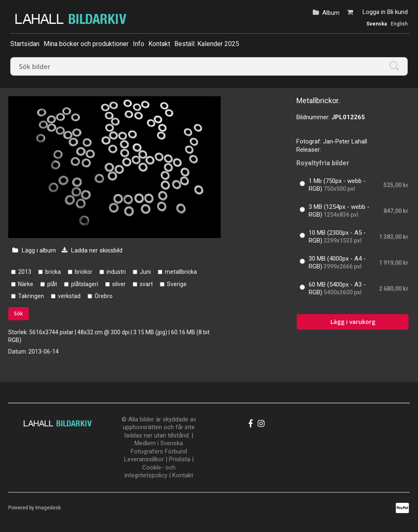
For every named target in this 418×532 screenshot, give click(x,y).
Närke (26, 284)
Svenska (376, 24)
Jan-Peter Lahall (345, 141)
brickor (84, 272)
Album (331, 13)
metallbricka (181, 272)
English (399, 24)
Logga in (374, 12)
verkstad (69, 296)
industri (116, 272)
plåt (52, 284)
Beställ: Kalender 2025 (207, 44)
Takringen (31, 296)
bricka (53, 272)
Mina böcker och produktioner (86, 44)
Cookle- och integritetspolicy (150, 472)
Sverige (177, 284)
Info (139, 44)
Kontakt (159, 44)
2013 (25, 272)
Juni (145, 272)
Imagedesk (48, 508)
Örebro (104, 296)
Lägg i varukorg (353, 322)
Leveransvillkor (144, 459)
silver (119, 284)
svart (146, 284)
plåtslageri (85, 284)
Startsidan (25, 44)
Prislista (180, 459)
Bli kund (397, 12)
